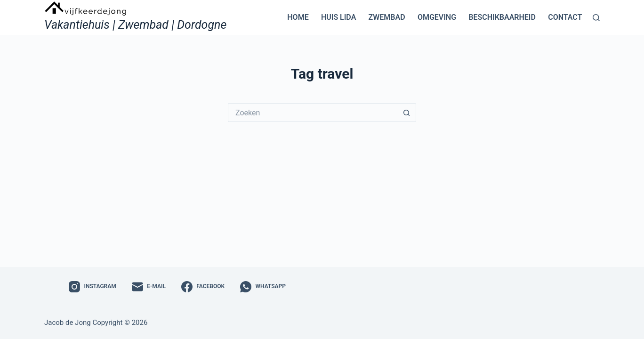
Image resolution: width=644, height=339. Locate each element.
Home (298, 17)
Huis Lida (338, 17)
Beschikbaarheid (502, 17)
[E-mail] (149, 287)
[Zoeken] (596, 18)
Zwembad (387, 17)
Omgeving (437, 17)
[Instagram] (93, 287)
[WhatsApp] (263, 287)
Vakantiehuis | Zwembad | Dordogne (135, 25)
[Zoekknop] (407, 113)
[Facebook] (203, 287)
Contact (565, 17)
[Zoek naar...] (313, 113)
